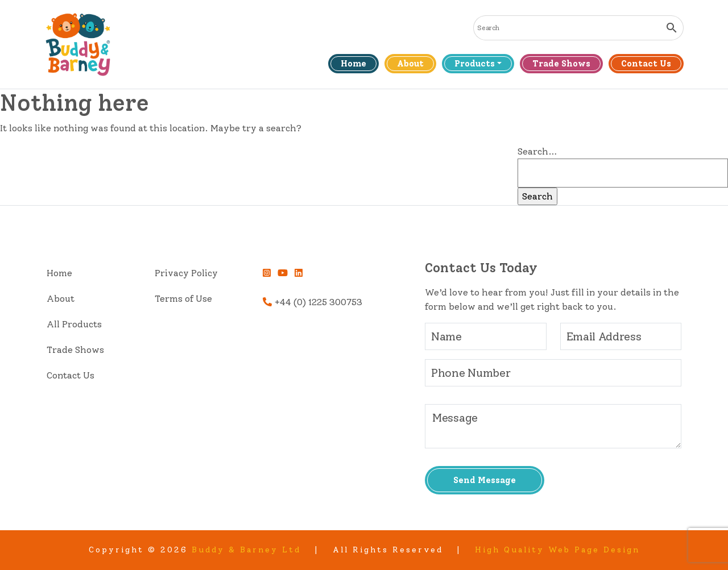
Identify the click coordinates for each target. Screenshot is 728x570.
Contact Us (646, 64)
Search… (537, 151)
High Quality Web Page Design (557, 550)
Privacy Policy (186, 273)
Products (475, 64)
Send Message (485, 480)
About (410, 64)
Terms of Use (183, 299)
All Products (74, 324)
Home (353, 64)
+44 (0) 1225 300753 (313, 302)
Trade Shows (561, 64)
